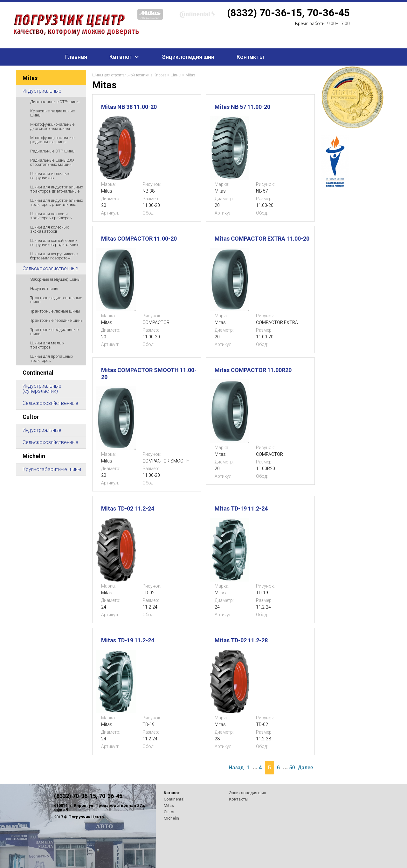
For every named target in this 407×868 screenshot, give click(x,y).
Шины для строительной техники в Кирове (129, 75)
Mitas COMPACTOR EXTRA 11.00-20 (262, 239)
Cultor (31, 417)
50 (292, 768)
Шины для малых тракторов (47, 345)
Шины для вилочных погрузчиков (50, 176)
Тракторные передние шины (57, 320)
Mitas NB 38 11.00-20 (129, 107)
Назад (236, 768)
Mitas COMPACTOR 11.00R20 (253, 370)
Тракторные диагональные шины (56, 300)
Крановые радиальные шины (52, 113)
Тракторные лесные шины (55, 311)
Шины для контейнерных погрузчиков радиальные (55, 243)
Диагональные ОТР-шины (55, 102)
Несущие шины (44, 289)
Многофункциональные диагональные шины (52, 126)
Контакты (250, 57)
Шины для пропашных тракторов (52, 358)
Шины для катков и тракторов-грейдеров (51, 216)
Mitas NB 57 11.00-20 (242, 107)
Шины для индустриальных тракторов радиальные (57, 202)
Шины (176, 75)
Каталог (121, 57)
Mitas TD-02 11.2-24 (128, 508)
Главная (76, 57)
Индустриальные (42, 91)
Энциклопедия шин (188, 57)
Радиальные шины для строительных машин (52, 162)
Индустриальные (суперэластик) (42, 388)
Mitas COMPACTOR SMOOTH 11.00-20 (149, 374)
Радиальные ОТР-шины (53, 151)
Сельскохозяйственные (50, 268)
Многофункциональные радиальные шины (52, 140)
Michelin (34, 456)
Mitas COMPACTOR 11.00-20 (139, 239)
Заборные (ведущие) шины (55, 279)
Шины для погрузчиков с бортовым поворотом (54, 256)
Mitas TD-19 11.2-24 (241, 508)
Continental (38, 373)
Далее (306, 768)
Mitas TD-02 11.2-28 (241, 640)
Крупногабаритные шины (52, 469)
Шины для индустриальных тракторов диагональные (57, 189)
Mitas (30, 78)
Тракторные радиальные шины (54, 332)
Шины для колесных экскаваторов (49, 229)
